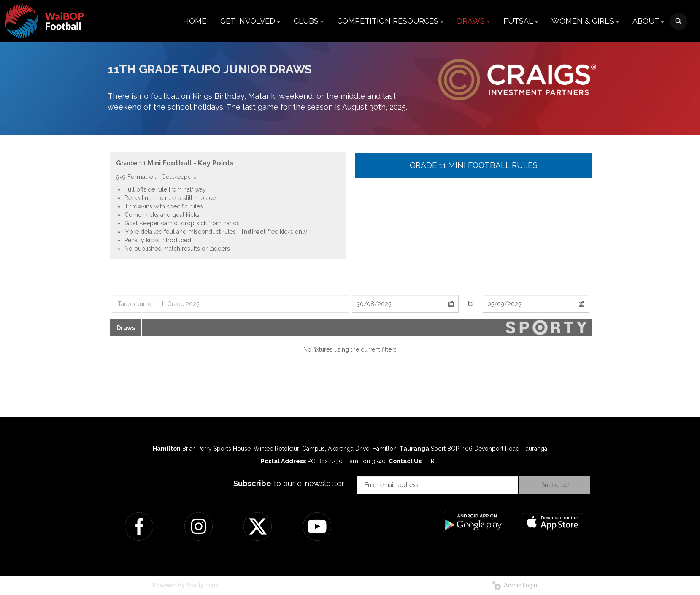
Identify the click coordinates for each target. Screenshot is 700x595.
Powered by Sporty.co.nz (186, 585)
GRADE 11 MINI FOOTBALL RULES (474, 165)
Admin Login (515, 585)
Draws (126, 328)
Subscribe (555, 485)
